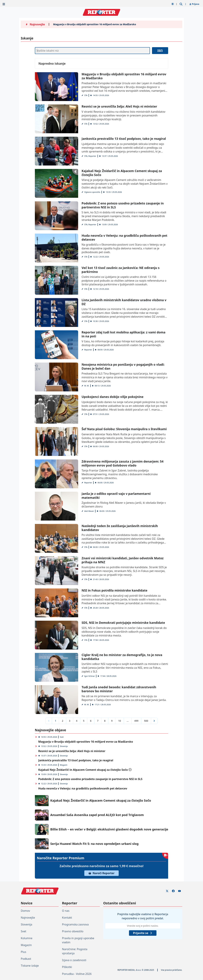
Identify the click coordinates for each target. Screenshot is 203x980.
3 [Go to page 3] (70, 721)
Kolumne (27, 938)
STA (86, 95)
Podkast (26, 959)
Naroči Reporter (101, 873)
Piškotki (67, 967)
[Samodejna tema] (173, 4)
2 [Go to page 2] (63, 721)
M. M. (87, 386)
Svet (62, 737)
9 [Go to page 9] (112, 721)
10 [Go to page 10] (120, 721)
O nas (66, 911)
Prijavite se (143, 933)
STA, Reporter (90, 156)
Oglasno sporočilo (92, 192)
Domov (25, 911)
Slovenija (64, 746)
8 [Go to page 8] (105, 721)
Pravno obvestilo (73, 931)
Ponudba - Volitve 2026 (77, 974)
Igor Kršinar (90, 676)
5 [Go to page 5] (84, 721)
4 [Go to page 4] (77, 721)
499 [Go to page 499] (136, 721)
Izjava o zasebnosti (74, 960)
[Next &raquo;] (154, 721)
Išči (160, 51)
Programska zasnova (75, 924)
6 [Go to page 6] (91, 721)
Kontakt (67, 918)
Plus (23, 952)
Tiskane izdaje (30, 966)
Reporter (88, 350)
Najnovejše (28, 918)
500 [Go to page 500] (146, 721)
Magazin (64, 765)
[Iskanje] (92, 51)
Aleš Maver (89, 511)
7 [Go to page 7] (98, 721)
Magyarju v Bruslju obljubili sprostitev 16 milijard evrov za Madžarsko (95, 24)
